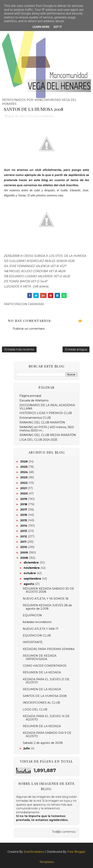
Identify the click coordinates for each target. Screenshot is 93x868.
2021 (24, 488)
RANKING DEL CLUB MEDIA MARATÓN (48, 435)
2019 (24, 499)
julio (27, 748)
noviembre (32, 568)
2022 (24, 483)
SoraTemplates (34, 852)
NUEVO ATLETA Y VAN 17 (41, 629)
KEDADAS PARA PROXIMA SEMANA (49, 649)
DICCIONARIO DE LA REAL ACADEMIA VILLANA (47, 407)
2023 (24, 477)
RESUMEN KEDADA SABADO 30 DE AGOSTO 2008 (48, 590)
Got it (58, 27)
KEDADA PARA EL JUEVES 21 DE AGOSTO (46, 681)
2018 (24, 504)
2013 (24, 531)
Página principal (30, 396)
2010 (24, 547)
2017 (24, 510)
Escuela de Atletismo (34, 400)
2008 (24, 558)
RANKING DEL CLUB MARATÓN (42, 422)
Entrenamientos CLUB (35, 418)
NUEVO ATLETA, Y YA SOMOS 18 (46, 599)
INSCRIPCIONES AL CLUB (41, 703)
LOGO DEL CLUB (35, 709)
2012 (24, 536)
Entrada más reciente (19, 349)
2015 (24, 520)
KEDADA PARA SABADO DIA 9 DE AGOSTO (47, 734)
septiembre (33, 579)
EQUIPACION (32, 615)
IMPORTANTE (33, 642)
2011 (24, 542)
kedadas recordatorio (37, 622)
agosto (29, 584)
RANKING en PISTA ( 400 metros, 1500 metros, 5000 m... (47, 429)
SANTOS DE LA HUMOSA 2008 (45, 696)
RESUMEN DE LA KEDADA (42, 672)
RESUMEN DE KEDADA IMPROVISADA (40, 657)
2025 (24, 467)
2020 (24, 493)
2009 (24, 553)
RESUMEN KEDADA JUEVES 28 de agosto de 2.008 (47, 607)
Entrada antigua (76, 349)
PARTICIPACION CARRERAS (37, 116)
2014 (24, 526)
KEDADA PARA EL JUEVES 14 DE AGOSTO (46, 718)
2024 (24, 472)
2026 (24, 461)
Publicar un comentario (29, 329)
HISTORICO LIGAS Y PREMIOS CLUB (46, 413)
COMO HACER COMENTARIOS (45, 666)
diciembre (32, 563)
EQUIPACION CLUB (37, 635)
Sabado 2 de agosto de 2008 (43, 743)
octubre (30, 573)
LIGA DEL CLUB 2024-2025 (38, 440)
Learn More (41, 27)
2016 (24, 515)
